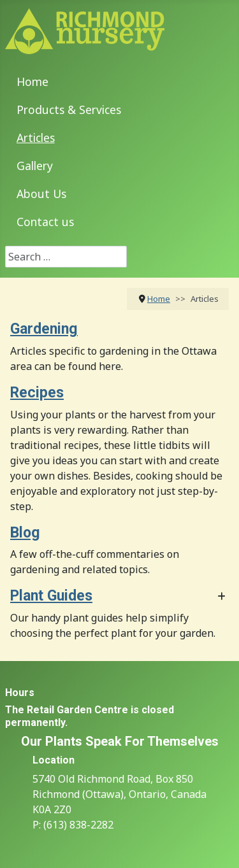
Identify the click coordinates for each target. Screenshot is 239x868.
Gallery (35, 166)
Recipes (37, 393)
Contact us (45, 222)
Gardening (44, 329)
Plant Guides (51, 596)
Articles (36, 138)
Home (33, 82)
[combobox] (66, 257)
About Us (41, 194)
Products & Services (69, 110)
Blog (25, 533)
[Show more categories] (221, 597)
